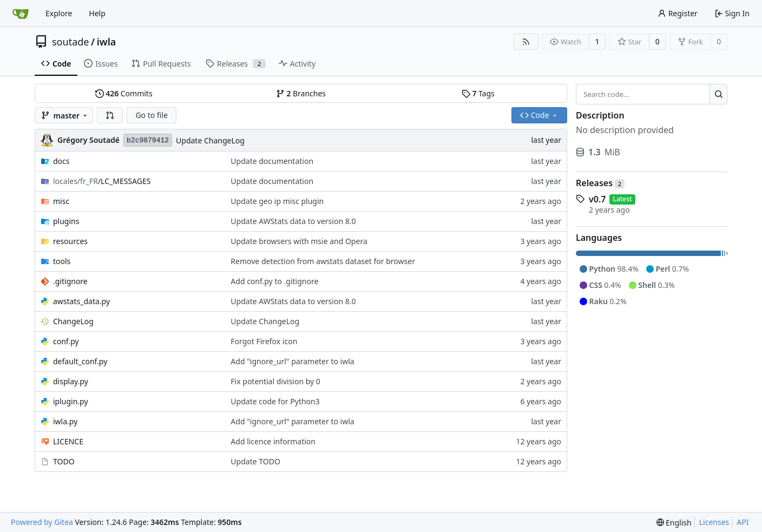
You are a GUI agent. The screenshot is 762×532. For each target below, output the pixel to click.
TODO (64, 461)
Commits (124, 93)
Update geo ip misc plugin (277, 201)
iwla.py (65, 421)
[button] (110, 115)
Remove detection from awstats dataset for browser (323, 261)
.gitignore (70, 281)
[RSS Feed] (526, 42)
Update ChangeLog (210, 140)
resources (70, 241)
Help (97, 13)
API (743, 522)
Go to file (151, 115)
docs (61, 161)
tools (62, 261)
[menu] (674, 523)
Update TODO (255, 461)
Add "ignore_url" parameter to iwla (292, 361)
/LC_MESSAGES (102, 181)
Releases (600, 183)
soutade (70, 42)
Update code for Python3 (275, 401)
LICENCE (68, 441)
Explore (59, 13)
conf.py (66, 341)
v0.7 (597, 199)
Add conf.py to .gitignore (274, 281)
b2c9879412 (148, 140)
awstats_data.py (81, 301)
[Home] (21, 14)
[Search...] (718, 94)
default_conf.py (80, 361)
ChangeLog (73, 321)
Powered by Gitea (42, 522)
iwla (107, 42)
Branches (301, 93)
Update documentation (272, 161)
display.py (71, 381)
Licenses (714, 522)
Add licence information (273, 441)
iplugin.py (71, 401)
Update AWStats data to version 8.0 (293, 221)
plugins (66, 221)
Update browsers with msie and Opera (299, 241)
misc (61, 201)
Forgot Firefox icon (264, 341)
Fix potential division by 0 (275, 381)
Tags (478, 93)
